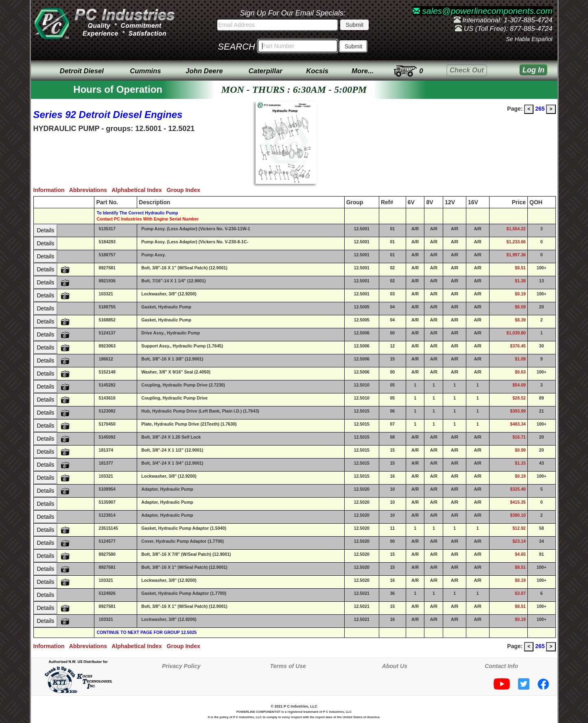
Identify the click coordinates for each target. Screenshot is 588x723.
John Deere (204, 71)
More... (363, 71)
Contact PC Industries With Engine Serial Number (148, 219)
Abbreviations (91, 190)
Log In (533, 70)
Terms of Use (288, 666)
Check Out (467, 70)
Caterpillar (266, 71)
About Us (395, 666)
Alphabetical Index (139, 190)
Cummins (145, 71)
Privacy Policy (181, 666)
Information (51, 190)
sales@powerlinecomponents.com (483, 11)
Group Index (185, 190)
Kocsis (317, 71)
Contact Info (501, 666)
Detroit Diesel (82, 71)
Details (46, 230)
